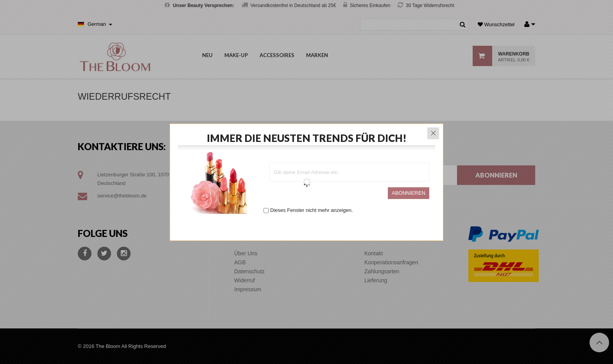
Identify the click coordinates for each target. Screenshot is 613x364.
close (433, 132)
